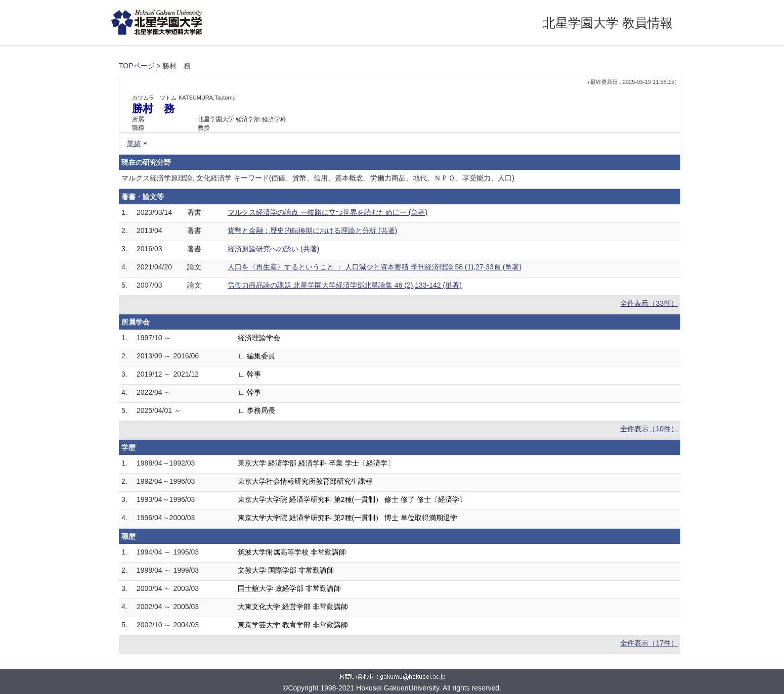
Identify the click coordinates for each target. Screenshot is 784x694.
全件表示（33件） (649, 303)
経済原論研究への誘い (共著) (273, 249)
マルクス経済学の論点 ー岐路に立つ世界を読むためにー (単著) (328, 212)
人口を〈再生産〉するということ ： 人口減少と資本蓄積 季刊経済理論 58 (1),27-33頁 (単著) (375, 267)
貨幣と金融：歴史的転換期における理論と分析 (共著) (312, 230)
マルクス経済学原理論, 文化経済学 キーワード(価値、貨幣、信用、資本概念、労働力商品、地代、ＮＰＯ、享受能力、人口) (318, 178)
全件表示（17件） (649, 643)
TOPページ (137, 66)
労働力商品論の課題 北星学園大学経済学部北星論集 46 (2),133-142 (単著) (345, 285)
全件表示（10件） (649, 429)
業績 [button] (134, 144)
